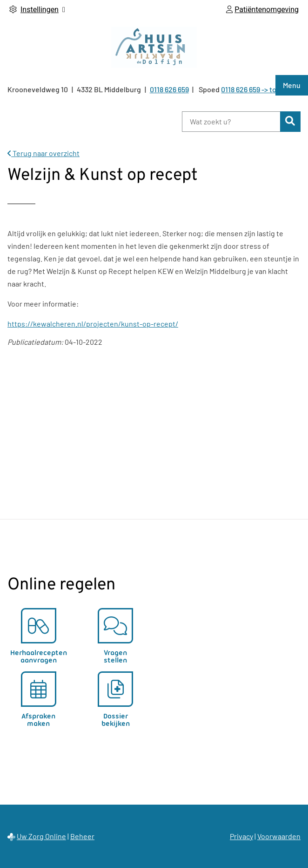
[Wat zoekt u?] (231, 122)
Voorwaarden (279, 836)
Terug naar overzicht (44, 153)
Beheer (82, 836)
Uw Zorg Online (41, 836)
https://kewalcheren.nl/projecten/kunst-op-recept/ (93, 324)
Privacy (241, 836)
